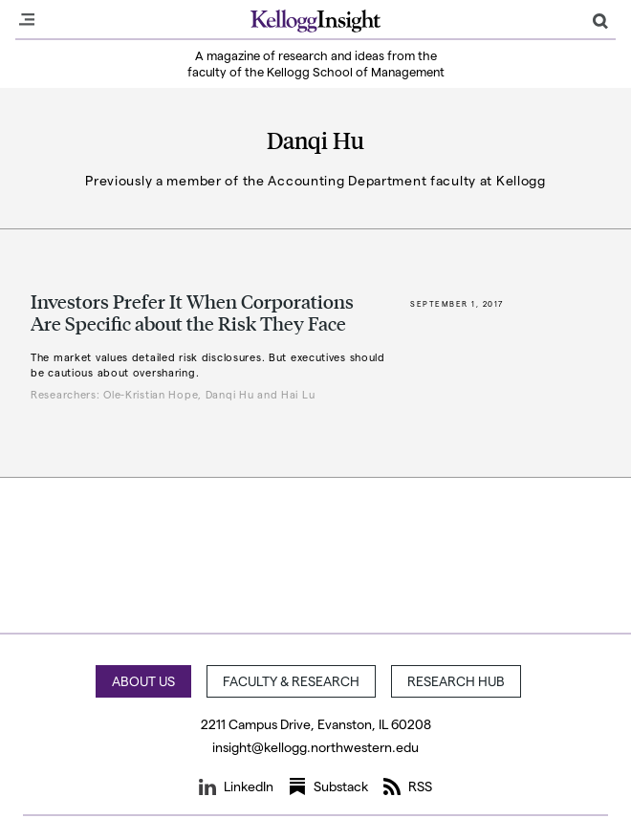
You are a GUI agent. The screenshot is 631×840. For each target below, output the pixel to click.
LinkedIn (236, 786)
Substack (328, 786)
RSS (408, 786)
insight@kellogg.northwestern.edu (315, 747)
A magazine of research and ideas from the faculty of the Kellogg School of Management (316, 63)
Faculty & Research (291, 681)
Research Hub (456, 681)
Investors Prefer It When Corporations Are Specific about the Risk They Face (192, 312)
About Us (143, 681)
